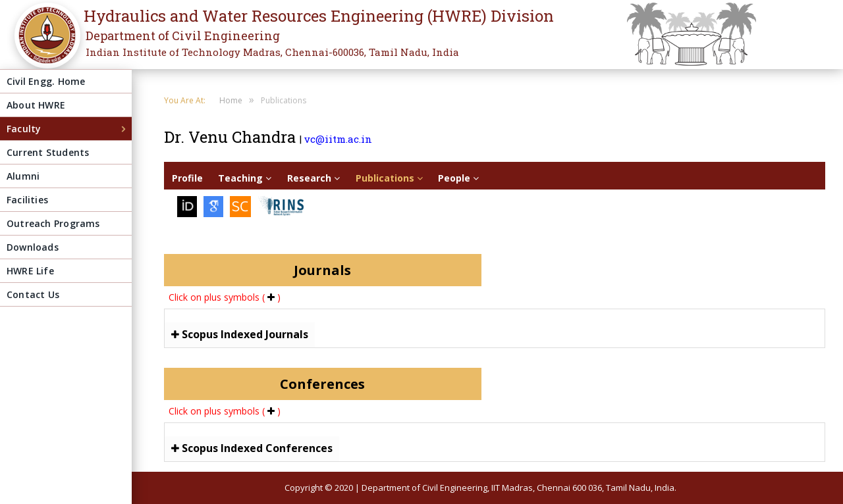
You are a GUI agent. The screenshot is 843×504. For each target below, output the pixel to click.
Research (313, 178)
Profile (187, 178)
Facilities (27, 200)
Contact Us (33, 294)
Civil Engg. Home (46, 81)
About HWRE (36, 105)
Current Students (48, 152)
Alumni (23, 176)
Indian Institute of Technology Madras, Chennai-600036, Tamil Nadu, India (272, 52)
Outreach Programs (53, 223)
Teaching (245, 178)
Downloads (33, 247)
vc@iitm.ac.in (338, 139)
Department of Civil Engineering (183, 36)
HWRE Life (30, 271)
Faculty (24, 129)
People (458, 178)
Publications (389, 178)
